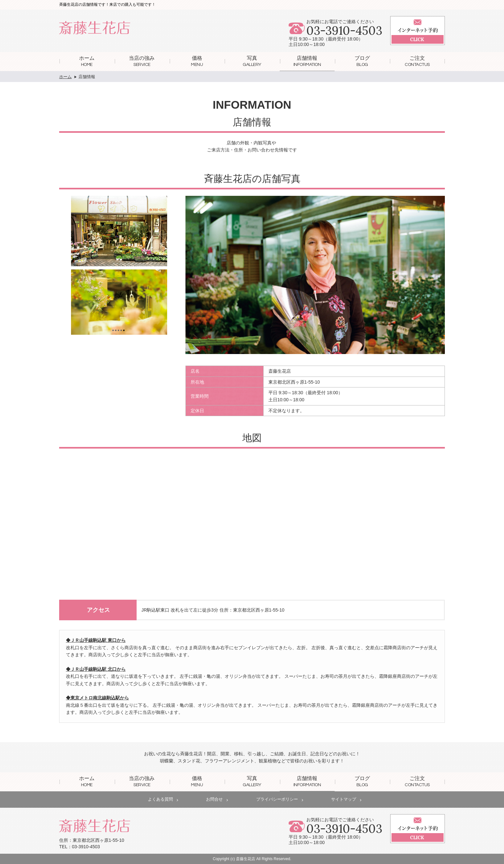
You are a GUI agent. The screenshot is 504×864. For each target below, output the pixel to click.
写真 (252, 61)
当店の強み (142, 61)
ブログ (362, 61)
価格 (197, 61)
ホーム (87, 61)
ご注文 (417, 61)
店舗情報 (307, 61)
